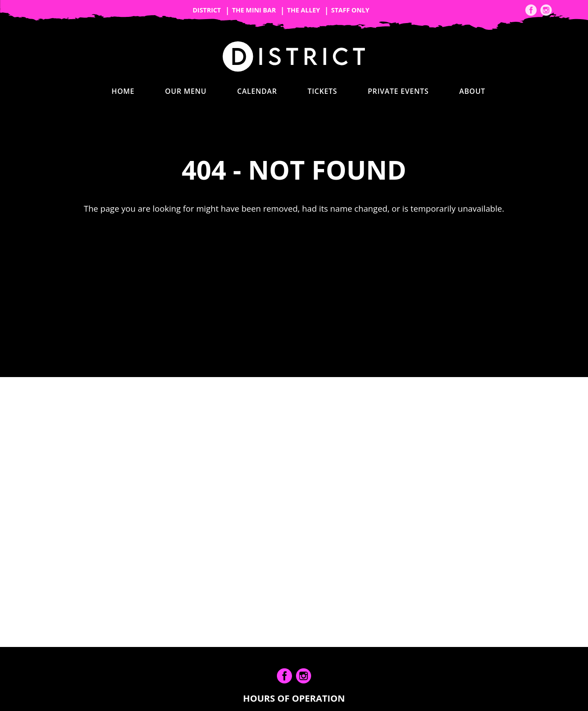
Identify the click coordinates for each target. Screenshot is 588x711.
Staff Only (350, 10)
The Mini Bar (254, 10)
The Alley (304, 10)
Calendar (257, 91)
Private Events (398, 91)
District (206, 10)
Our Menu (186, 91)
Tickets (322, 91)
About (472, 91)
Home (123, 91)
